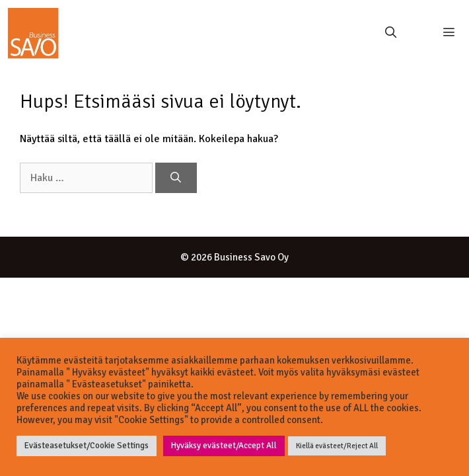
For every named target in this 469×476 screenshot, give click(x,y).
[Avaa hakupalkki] (390, 33)
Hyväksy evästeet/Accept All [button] (224, 446)
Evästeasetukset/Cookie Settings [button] (87, 446)
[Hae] (176, 178)
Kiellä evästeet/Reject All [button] (337, 446)
